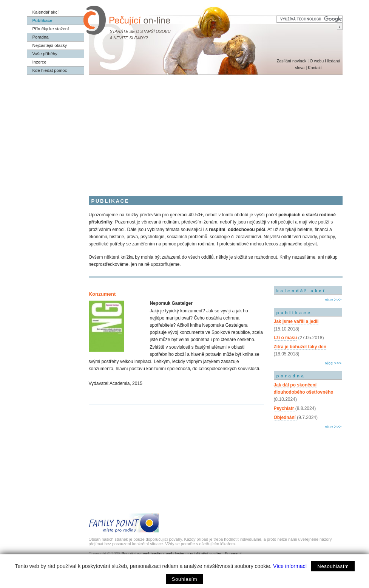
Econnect (233, 554)
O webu (317, 61)
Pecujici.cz (131, 554)
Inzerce (39, 62)
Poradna (41, 37)
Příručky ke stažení (51, 29)
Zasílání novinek (292, 61)
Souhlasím (184, 579)
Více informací (290, 566)
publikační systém (206, 554)
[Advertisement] (185, 132)
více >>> (333, 299)
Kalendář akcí (46, 12)
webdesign (176, 554)
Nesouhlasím (333, 566)
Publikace (42, 20)
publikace (294, 313)
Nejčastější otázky (50, 45)
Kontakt (315, 68)
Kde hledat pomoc (50, 70)
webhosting (154, 554)
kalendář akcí (301, 291)
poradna (291, 376)
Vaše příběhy (45, 54)
